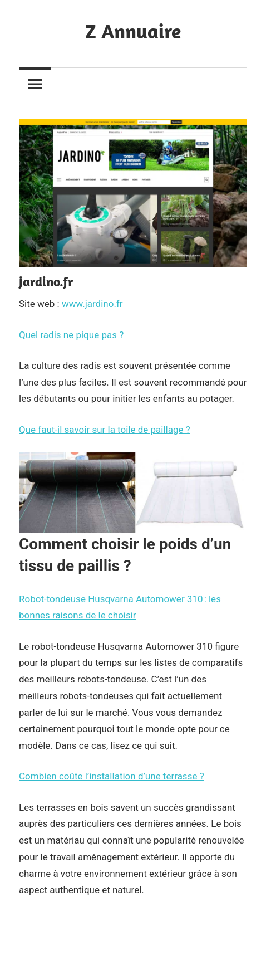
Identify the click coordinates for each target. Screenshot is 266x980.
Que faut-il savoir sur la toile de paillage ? (105, 430)
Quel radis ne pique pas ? (71, 335)
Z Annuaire (133, 31)
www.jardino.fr (92, 304)
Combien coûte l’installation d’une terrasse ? (112, 776)
